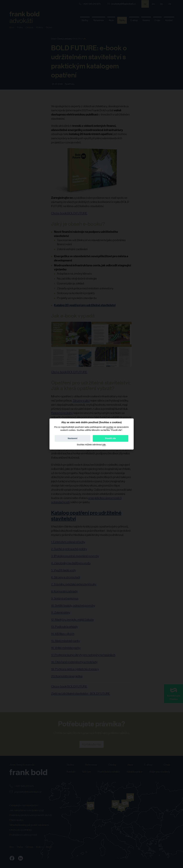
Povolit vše (110, 438)
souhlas (110, 427)
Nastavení (73, 438)
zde (104, 445)
